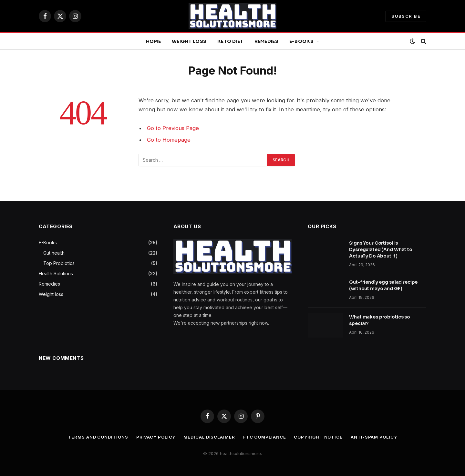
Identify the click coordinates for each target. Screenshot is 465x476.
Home (153, 41)
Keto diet (230, 41)
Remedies (266, 41)
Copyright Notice (318, 437)
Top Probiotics (59, 263)
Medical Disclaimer (209, 437)
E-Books (301, 41)
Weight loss (189, 41)
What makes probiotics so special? (380, 320)
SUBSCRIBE (406, 16)
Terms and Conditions (98, 437)
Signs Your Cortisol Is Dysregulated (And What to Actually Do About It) (381, 249)
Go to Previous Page (173, 128)
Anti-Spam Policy (374, 437)
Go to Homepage (169, 140)
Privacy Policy (156, 437)
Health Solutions (56, 273)
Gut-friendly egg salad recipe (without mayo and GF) (383, 285)
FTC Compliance (265, 437)
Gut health (54, 253)
